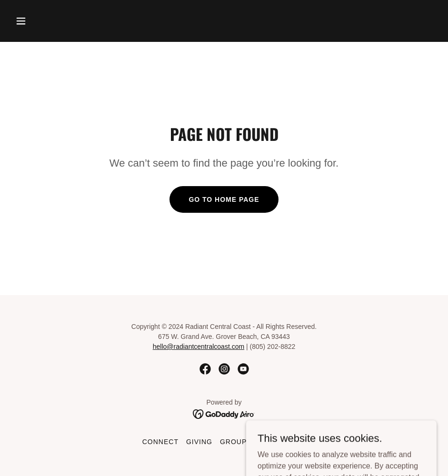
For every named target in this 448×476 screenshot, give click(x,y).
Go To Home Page (224, 199)
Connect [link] (160, 442)
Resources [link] (283, 442)
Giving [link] (199, 442)
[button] (43, 21)
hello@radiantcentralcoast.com (199, 347)
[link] (205, 369)
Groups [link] (236, 442)
